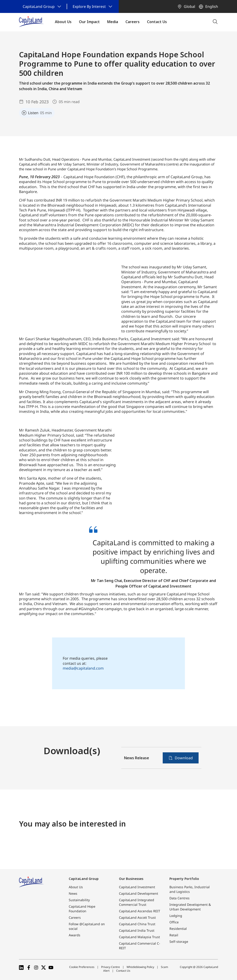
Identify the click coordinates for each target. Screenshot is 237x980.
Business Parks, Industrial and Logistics (190, 889)
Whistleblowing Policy (140, 967)
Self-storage (179, 942)
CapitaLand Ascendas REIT (140, 911)
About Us (76, 887)
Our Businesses (131, 879)
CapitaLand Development (139, 893)
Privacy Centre (111, 967)
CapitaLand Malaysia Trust (139, 937)
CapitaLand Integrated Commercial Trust (137, 902)
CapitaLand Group (84, 879)
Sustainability (79, 900)
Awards (75, 935)
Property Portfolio (184, 879)
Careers (75, 917)
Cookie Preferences (82, 967)
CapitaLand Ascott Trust (137, 917)
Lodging (176, 916)
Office (174, 922)
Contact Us (123, 971)
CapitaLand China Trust (137, 924)
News (73, 893)
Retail (174, 935)
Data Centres (179, 898)
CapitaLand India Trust (137, 930)
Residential (178, 929)
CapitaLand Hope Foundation (82, 909)
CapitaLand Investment (137, 887)
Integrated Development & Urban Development (190, 907)
